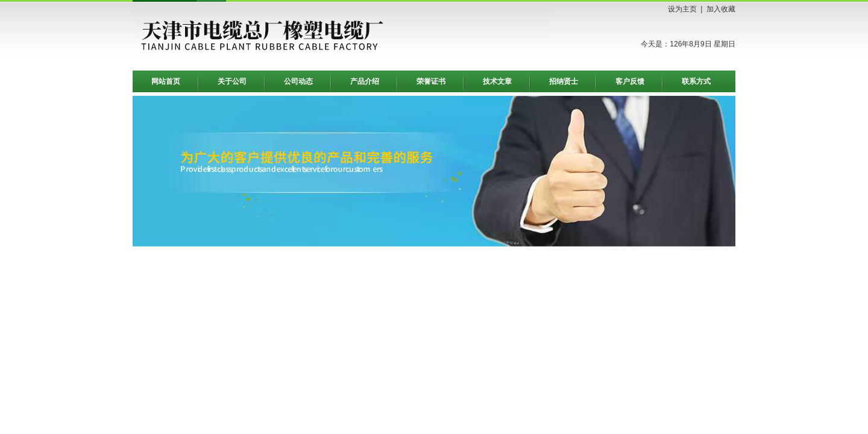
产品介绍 (365, 81)
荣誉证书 (431, 81)
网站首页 (166, 81)
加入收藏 (721, 9)
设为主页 (682, 9)
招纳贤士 (564, 81)
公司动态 (298, 81)
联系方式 (696, 81)
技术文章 (497, 81)
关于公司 (232, 81)
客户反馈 (630, 81)
